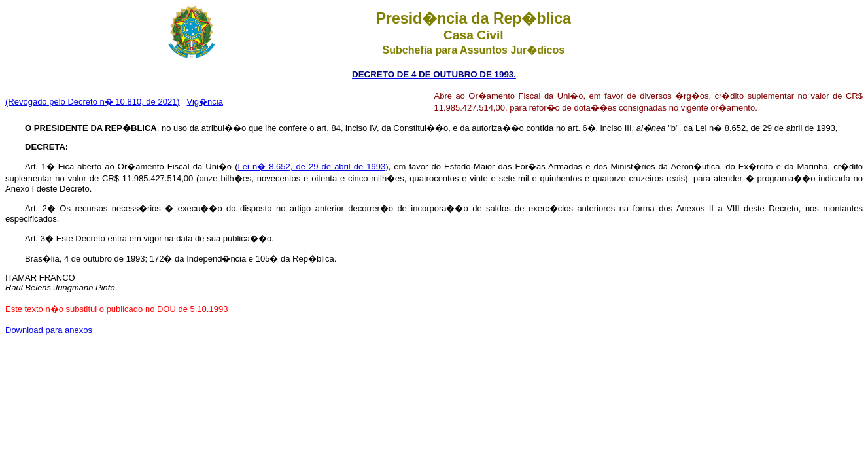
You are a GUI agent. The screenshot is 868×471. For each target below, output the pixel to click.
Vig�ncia (205, 102)
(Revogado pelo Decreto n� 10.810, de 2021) (93, 102)
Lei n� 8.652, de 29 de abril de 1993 (311, 166)
